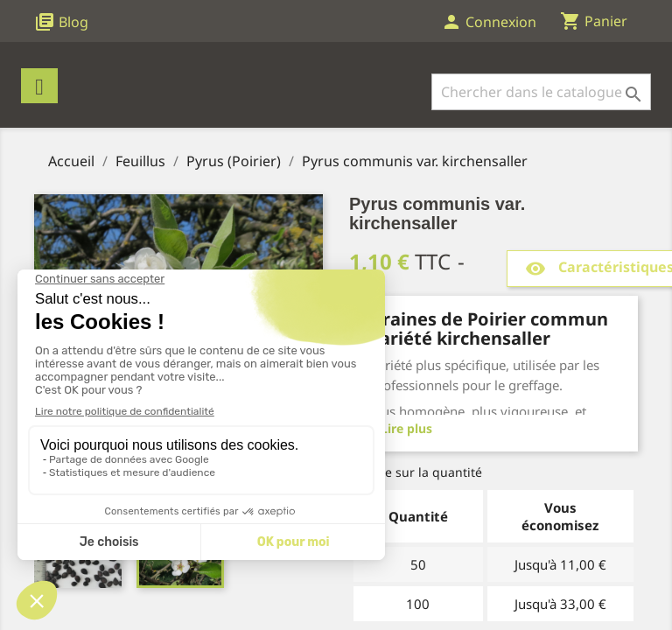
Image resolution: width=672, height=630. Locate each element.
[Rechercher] (541, 92)
